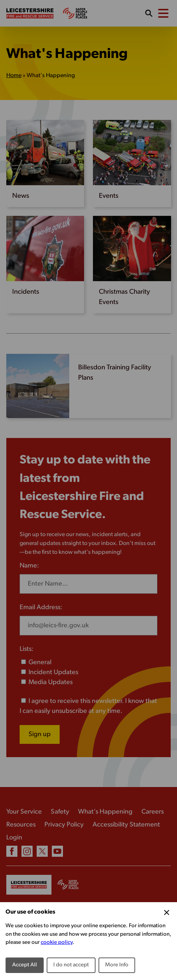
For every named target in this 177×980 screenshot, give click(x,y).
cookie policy (57, 943)
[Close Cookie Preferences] (167, 912)
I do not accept (71, 965)
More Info (117, 965)
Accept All (25, 965)
